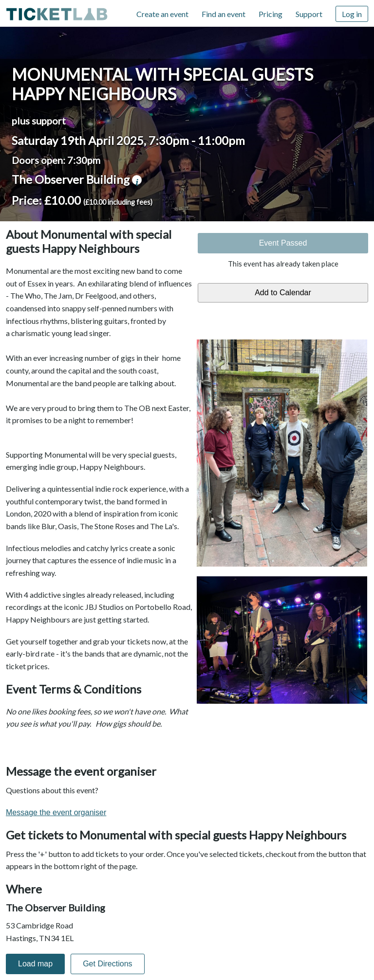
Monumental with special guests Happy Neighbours (162, 84)
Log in (352, 14)
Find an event (224, 14)
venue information (137, 180)
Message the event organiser (56, 812)
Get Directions (107, 964)
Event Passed (283, 243)
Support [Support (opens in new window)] (309, 14)
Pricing (271, 14)
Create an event (162, 14)
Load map (35, 964)
